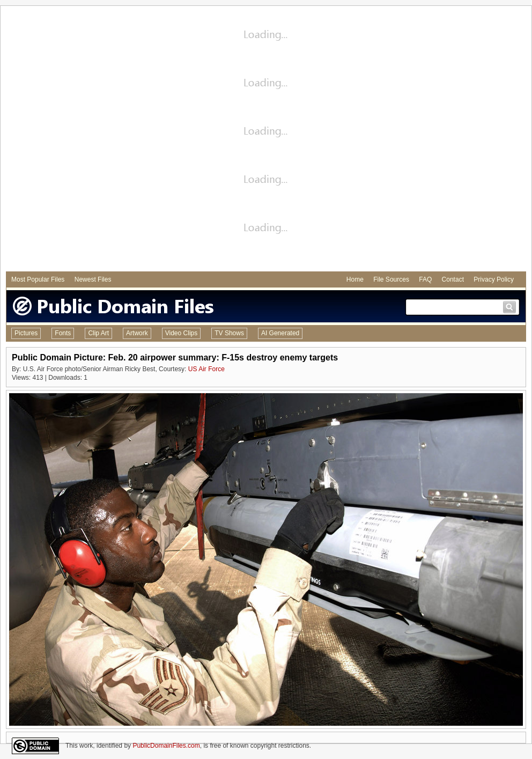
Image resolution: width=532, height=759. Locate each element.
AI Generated (280, 333)
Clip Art (98, 333)
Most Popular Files (38, 279)
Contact (453, 279)
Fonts (63, 333)
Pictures (26, 333)
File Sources (391, 279)
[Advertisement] (129, 140)
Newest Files (93, 279)
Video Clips (181, 333)
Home (355, 279)
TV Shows (229, 333)
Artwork (137, 333)
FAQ (425, 279)
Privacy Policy (494, 279)
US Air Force (206, 369)
